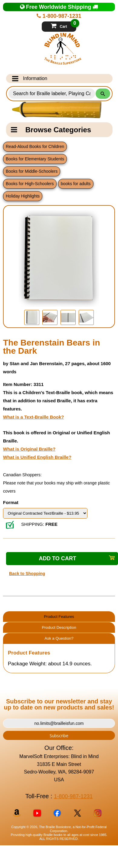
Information (30, 79)
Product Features (59, 617)
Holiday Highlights (23, 196)
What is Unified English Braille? (37, 457)
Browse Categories (51, 130)
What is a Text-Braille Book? (33, 417)
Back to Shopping (27, 574)
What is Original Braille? (29, 449)
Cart (63, 25)
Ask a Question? (59, 638)
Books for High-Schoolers (30, 184)
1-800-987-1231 (59, 16)
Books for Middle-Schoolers (32, 171)
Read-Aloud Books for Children (35, 146)
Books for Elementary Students (35, 159)
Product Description (59, 627)
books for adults (76, 184)
